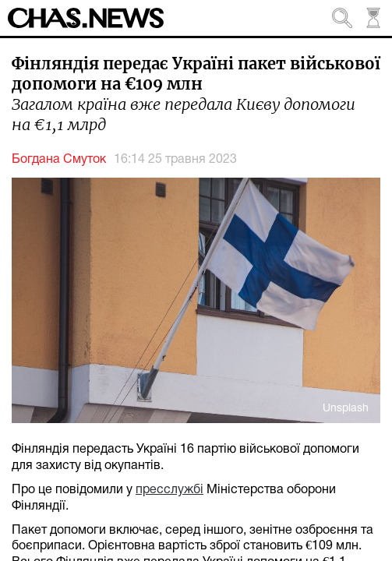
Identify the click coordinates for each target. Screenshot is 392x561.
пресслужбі (170, 490)
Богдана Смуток (59, 160)
